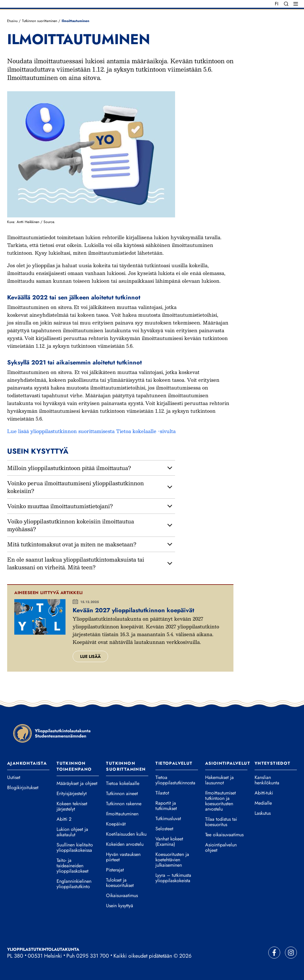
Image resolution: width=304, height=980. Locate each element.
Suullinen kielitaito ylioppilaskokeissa (75, 848)
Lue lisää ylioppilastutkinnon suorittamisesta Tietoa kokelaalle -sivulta (92, 431)
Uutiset (14, 777)
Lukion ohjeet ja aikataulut (72, 832)
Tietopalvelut (174, 763)
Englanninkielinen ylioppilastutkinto (74, 884)
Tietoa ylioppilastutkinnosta (175, 780)
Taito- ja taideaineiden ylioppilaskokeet (73, 866)
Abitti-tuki (264, 793)
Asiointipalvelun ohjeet (221, 848)
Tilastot (162, 793)
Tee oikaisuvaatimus (224, 835)
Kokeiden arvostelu (125, 844)
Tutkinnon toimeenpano (74, 766)
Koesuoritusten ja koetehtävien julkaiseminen (172, 860)
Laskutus (263, 813)
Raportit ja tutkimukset (166, 806)
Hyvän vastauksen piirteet (123, 857)
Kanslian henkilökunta (267, 780)
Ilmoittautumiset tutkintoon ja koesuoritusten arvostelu (220, 801)
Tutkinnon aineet (122, 794)
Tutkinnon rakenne (124, 804)
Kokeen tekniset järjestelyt (72, 806)
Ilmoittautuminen (122, 814)
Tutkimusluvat (168, 819)
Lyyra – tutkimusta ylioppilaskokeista (173, 878)
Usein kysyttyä (120, 906)
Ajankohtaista (27, 763)
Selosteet (164, 829)
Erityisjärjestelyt (72, 794)
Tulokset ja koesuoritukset (120, 883)
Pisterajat (115, 870)
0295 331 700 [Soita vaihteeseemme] (93, 956)
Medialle (263, 803)
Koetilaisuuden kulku (126, 834)
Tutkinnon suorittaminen (40, 21)
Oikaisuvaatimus (122, 896)
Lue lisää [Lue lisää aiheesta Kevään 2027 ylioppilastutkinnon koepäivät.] (90, 656)
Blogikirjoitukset (23, 788)
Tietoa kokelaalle (123, 783)
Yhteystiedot (273, 763)
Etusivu (12, 21)
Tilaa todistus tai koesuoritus (221, 822)
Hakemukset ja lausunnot (219, 780)
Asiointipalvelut (228, 763)
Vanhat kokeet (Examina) (169, 842)
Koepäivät (116, 824)
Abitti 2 (64, 819)
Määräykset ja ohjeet (77, 783)
